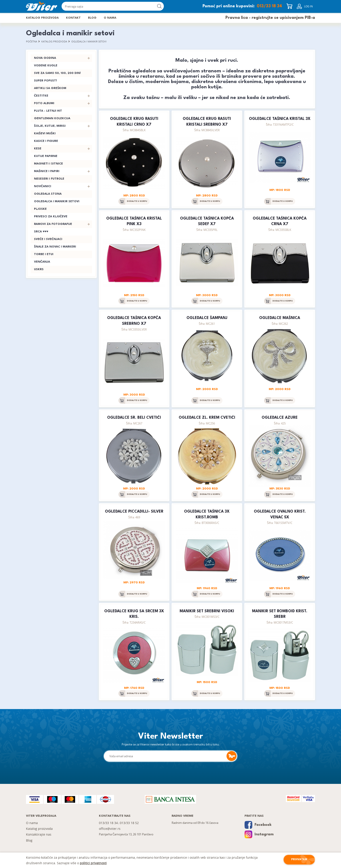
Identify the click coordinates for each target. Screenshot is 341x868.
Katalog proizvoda (42, 18)
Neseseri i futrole (49, 179)
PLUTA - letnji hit (48, 111)
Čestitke (41, 96)
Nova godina (45, 58)
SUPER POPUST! (45, 81)
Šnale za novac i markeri (55, 247)
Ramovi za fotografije (53, 224)
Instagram (259, 835)
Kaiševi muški (45, 134)
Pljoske (40, 209)
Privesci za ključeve (51, 217)
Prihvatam (299, 860)
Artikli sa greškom (50, 88)
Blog (93, 18)
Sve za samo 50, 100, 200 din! (57, 73)
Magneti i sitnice (48, 164)
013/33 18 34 (269, 6)
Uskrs (39, 270)
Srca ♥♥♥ (41, 232)
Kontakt (74, 18)
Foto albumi (44, 104)
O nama (111, 18)
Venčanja (42, 262)
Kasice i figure (46, 141)
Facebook (258, 825)
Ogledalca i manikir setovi (89, 41)
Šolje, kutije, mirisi (50, 126)
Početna (32, 41)
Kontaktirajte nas (39, 835)
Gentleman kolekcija (52, 119)
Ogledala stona (48, 194)
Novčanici (43, 187)
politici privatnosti (93, 863)
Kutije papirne (46, 156)
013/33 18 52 (130, 823)
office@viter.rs (110, 829)
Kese (38, 149)
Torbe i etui (44, 255)
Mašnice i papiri (47, 171)
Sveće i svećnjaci (48, 239)
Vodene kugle (46, 66)
